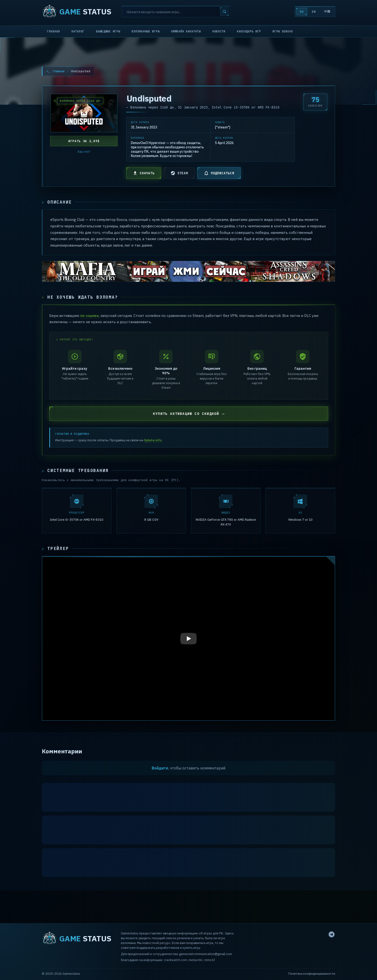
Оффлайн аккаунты (186, 31)
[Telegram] (332, 934)
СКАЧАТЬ (144, 173)
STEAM (179, 173)
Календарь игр (249, 31)
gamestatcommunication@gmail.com (206, 954)
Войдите (160, 770)
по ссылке (90, 317)
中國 (327, 12)
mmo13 (210, 960)
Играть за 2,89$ (84, 141)
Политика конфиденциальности (312, 974)
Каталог (78, 31)
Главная (53, 31)
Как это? (84, 152)
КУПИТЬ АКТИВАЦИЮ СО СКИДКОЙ (186, 415)
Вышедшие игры (108, 31)
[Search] (176, 12)
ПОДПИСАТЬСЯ (219, 173)
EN (312, 12)
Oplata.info (153, 442)
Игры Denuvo (283, 31)
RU (299, 12)
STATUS (77, 12)
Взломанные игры (145, 31)
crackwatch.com (176, 960)
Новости (219, 31)
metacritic (196, 960)
